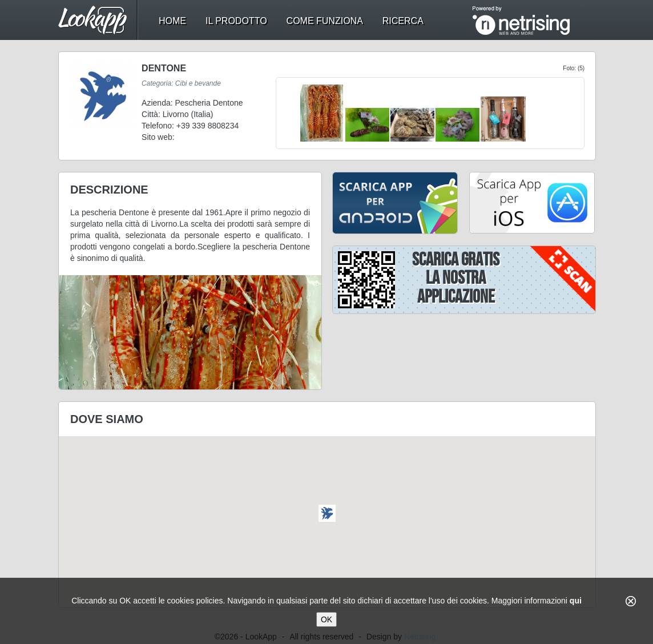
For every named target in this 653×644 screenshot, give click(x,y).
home (172, 21)
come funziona (325, 21)
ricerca (403, 21)
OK (326, 619)
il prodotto (236, 21)
